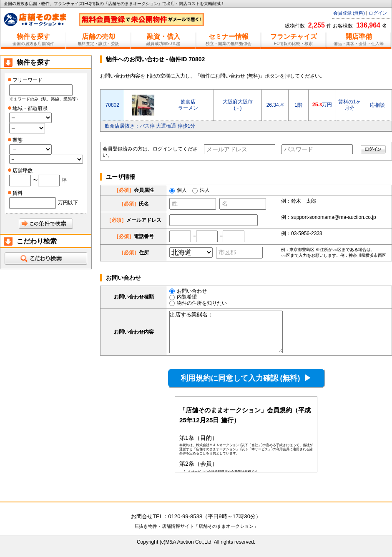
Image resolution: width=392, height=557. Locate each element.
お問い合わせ (188, 291)
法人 (205, 190)
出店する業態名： (226, 332)
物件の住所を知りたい (198, 303)
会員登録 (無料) (349, 13)
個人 (182, 190)
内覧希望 (183, 297)
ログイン (378, 13)
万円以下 (68, 203)
